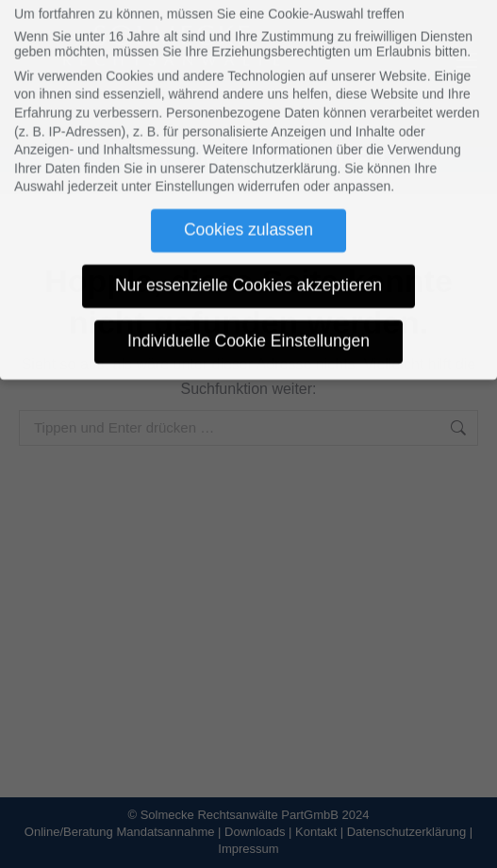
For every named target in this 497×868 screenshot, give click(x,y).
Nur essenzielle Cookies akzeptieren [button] (248, 268)
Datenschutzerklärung (273, 150)
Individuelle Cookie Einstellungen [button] (248, 323)
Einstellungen (194, 169)
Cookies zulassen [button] (248, 212)
